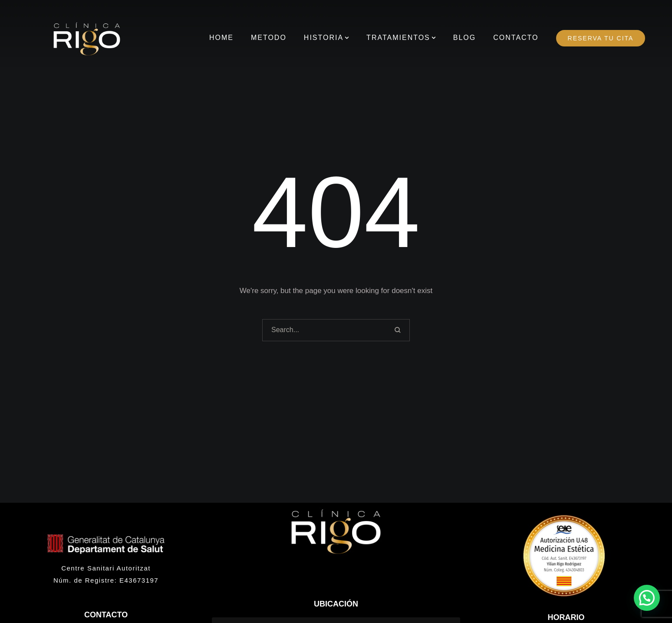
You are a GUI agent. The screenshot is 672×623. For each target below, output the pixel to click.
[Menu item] (221, 38)
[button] (347, 38)
